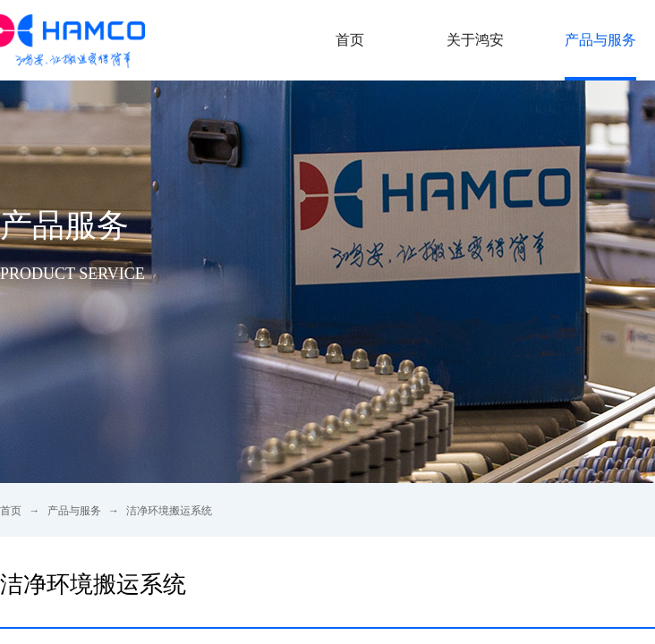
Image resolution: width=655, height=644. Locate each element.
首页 (11, 511)
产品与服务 (74, 511)
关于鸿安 (475, 40)
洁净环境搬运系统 (169, 511)
